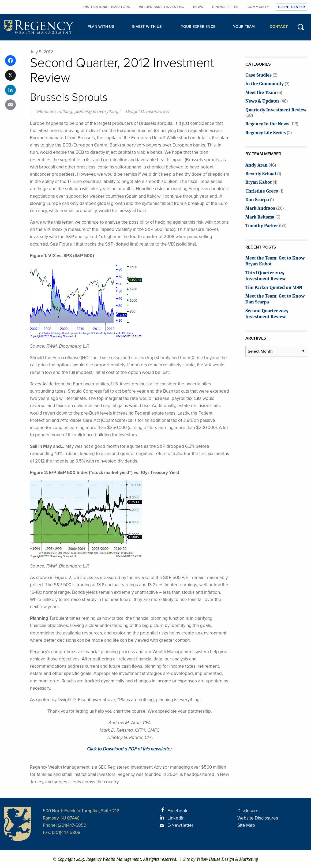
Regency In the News (267, 123)
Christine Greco (262, 191)
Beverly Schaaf (261, 173)
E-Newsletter (225, 7)
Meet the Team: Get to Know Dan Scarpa (275, 298)
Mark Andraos (260, 208)
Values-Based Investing (162, 7)
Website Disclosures (258, 818)
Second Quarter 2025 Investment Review (267, 313)
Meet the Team (261, 92)
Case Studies (258, 75)
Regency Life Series (266, 132)
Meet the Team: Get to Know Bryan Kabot (275, 260)
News (198, 7)
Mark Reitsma (260, 217)
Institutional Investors (107, 7)
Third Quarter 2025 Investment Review (266, 275)
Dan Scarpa (257, 199)
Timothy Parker (262, 225)
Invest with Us (147, 27)
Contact (279, 27)
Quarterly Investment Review (276, 109)
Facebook (177, 811)
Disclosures (249, 811)
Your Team (244, 27)
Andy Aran (256, 165)
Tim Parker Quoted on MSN (274, 287)
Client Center (291, 7)
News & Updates (262, 101)
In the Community (265, 83)
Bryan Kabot (258, 182)
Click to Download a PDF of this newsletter (130, 749)
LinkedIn (176, 818)
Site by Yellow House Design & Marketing (221, 859)
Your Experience (198, 27)
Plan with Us (101, 27)
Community (258, 7)
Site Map (246, 825)
